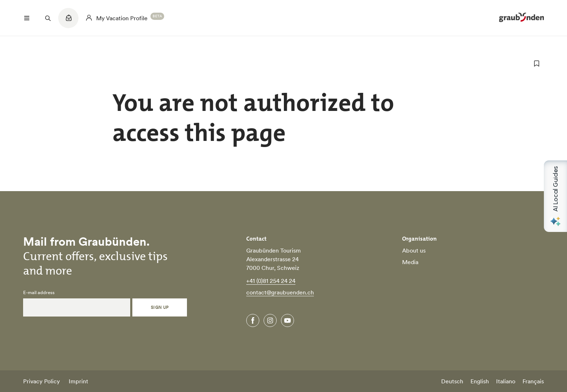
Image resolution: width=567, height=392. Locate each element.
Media (410, 262)
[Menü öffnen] (27, 18)
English (480, 381)
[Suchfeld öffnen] (48, 18)
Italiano (506, 381)
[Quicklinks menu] (68, 22)
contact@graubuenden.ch (280, 292)
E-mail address (39, 293)
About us (414, 250)
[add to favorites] (537, 64)
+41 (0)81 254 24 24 (271, 281)
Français (533, 381)
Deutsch (452, 381)
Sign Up (160, 307)
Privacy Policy (42, 381)
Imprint (78, 381)
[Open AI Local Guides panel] (555, 196)
